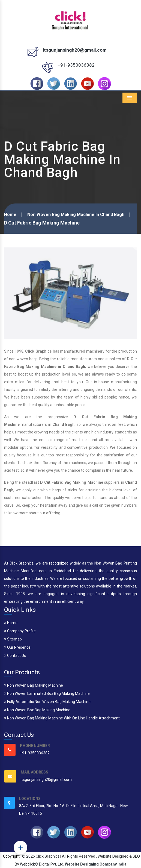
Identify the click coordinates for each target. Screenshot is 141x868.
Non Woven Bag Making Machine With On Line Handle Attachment (62, 718)
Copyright (11, 856)
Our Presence (17, 647)
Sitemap (13, 639)
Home (10, 215)
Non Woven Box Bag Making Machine (37, 710)
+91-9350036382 (76, 65)
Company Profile (20, 631)
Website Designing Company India (96, 864)
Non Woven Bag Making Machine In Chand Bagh (76, 215)
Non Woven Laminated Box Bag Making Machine (47, 693)
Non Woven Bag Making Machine (34, 685)
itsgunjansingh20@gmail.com (75, 50)
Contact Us (15, 656)
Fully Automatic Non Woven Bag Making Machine (47, 702)
